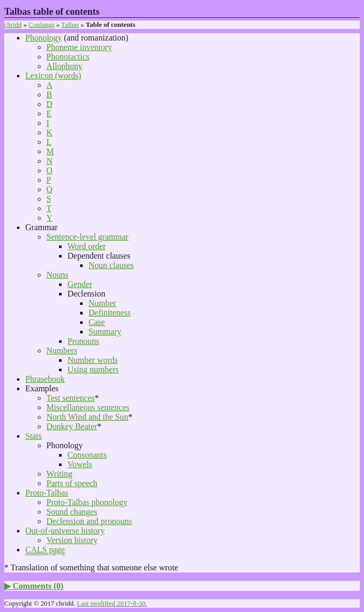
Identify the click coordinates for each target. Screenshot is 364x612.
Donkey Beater (72, 426)
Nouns (57, 275)
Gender (80, 284)
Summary (105, 332)
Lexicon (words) (53, 76)
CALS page (45, 550)
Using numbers (93, 369)
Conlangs (41, 24)
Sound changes (72, 512)
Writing (59, 474)
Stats (33, 436)
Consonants (87, 455)
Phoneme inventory (79, 47)
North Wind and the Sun (87, 417)
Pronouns (83, 341)
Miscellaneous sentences (88, 407)
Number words (93, 360)
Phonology (43, 38)
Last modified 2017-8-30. (112, 603)
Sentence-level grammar (87, 237)
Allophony (64, 66)
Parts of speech (72, 483)
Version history (72, 540)
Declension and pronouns (89, 521)
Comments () (38, 586)
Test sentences (71, 398)
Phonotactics (68, 57)
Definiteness (110, 313)
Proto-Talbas (47, 493)
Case (97, 322)
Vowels (80, 464)
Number (102, 303)
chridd (13, 24)
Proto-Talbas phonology (87, 502)
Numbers (62, 351)
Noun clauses (111, 265)
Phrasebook (45, 379)
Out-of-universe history (65, 531)
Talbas (70, 24)
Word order (87, 246)
